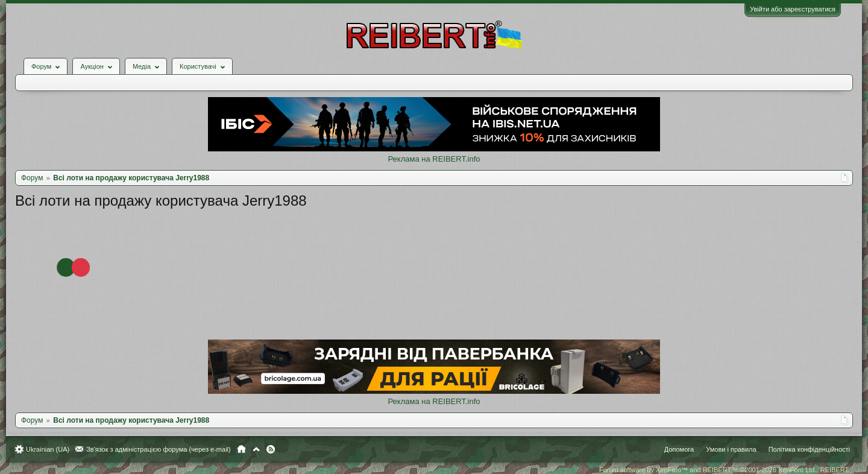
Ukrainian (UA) (48, 449)
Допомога (679, 449)
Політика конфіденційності (809, 449)
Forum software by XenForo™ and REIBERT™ (725, 470)
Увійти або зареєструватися (793, 9)
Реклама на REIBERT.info (434, 159)
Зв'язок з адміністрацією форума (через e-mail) (159, 449)
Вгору (256, 449)
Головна (241, 449)
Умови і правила (731, 449)
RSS (271, 449)
